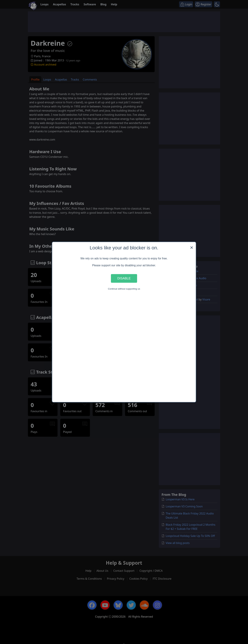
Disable (124, 278)
